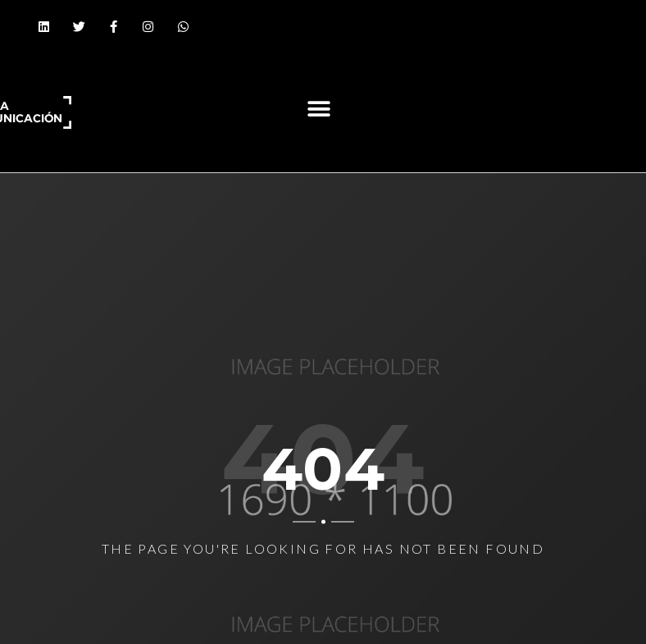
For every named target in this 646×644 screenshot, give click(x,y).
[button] (318, 109)
